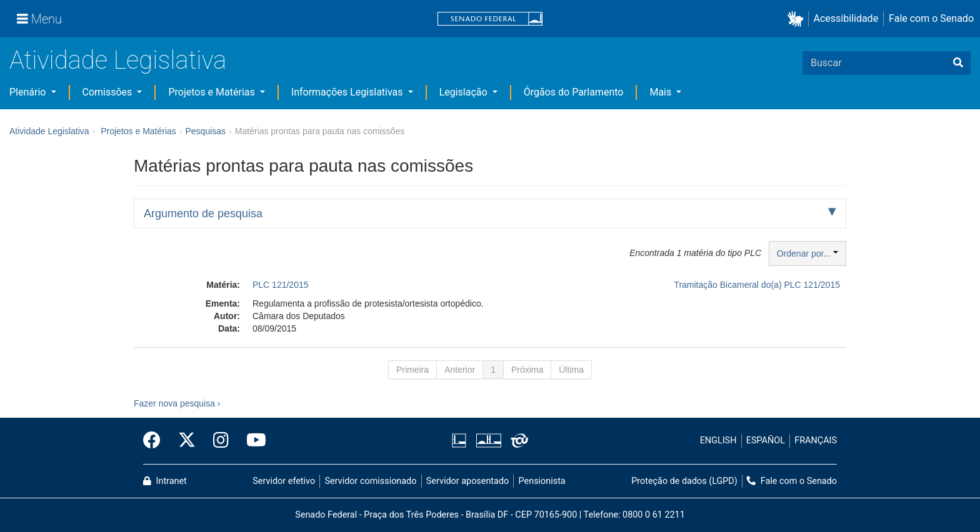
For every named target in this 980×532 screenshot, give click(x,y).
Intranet (165, 481)
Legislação (465, 92)
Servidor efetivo (284, 481)
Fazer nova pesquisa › (177, 403)
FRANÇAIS (816, 441)
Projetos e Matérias (212, 92)
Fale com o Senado (931, 18)
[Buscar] (958, 63)
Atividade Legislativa (118, 60)
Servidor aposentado (467, 481)
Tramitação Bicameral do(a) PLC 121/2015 (757, 285)
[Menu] (39, 19)
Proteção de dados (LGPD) (684, 481)
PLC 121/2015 (281, 285)
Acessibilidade (846, 18)
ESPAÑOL (766, 441)
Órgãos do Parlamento (574, 92)
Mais (662, 92)
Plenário (29, 92)
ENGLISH (718, 441)
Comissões (109, 92)
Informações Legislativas (348, 92)
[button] (798, 19)
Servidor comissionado (371, 481)
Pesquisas (205, 131)
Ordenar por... (807, 254)
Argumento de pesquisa (203, 214)
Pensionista (542, 481)
